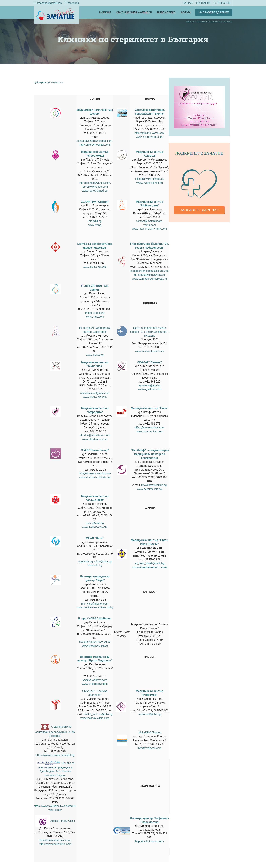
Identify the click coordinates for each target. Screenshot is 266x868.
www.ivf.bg (95, 225)
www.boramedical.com (149, 431)
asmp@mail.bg (95, 523)
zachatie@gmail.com (48, 3)
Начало (190, 22)
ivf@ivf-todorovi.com (95, 680)
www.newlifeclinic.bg (150, 489)
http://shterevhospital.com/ (95, 145)
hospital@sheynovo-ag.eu (95, 642)
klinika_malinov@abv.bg (98, 714)
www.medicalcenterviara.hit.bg (95, 607)
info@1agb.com (95, 313)
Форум (185, 12)
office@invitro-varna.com (150, 133)
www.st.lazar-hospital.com (95, 477)
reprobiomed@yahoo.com (94, 183)
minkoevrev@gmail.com (95, 393)
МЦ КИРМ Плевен (150, 732)
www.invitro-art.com (95, 397)
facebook (72, 3)
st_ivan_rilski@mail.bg (150, 563)
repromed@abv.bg (150, 714)
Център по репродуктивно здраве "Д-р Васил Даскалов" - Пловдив (150, 332)
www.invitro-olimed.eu (150, 183)
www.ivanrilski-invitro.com (149, 567)
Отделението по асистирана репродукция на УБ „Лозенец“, (55, 731)
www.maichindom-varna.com (150, 229)
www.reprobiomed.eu (95, 191)
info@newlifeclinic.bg (154, 485)
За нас (187, 3)
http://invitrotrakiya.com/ (150, 841)
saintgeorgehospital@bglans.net (149, 271)
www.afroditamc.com (95, 439)
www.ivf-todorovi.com (95, 684)
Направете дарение (199, 210)
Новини (105, 12)
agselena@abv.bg (149, 385)
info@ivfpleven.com (150, 748)
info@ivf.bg (95, 221)
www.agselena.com (150, 389)
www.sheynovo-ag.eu (95, 646)
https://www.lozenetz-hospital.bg (55, 755)
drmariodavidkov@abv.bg (149, 275)
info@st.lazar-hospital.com (95, 473)
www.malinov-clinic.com (95, 718)
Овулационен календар (134, 12)
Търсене (222, 3)
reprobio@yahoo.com (95, 187)
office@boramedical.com (149, 427)
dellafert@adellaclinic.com (55, 840)
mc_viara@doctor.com (95, 604)
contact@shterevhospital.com (94, 141)
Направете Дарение (214, 12)
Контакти (203, 3)
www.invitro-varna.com (150, 137)
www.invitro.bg (95, 355)
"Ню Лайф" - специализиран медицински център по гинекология (150, 454)
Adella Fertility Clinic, (63, 821)
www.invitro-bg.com (95, 267)
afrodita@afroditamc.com (95, 435)
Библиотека (166, 12)
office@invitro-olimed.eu (150, 179)
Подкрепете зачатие (199, 153)
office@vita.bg (103, 561)
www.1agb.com (95, 317)
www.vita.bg (95, 565)
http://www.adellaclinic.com (55, 844)
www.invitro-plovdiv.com (150, 351)
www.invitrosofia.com (95, 527)
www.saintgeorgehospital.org (150, 279)
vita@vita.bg (85, 561)
